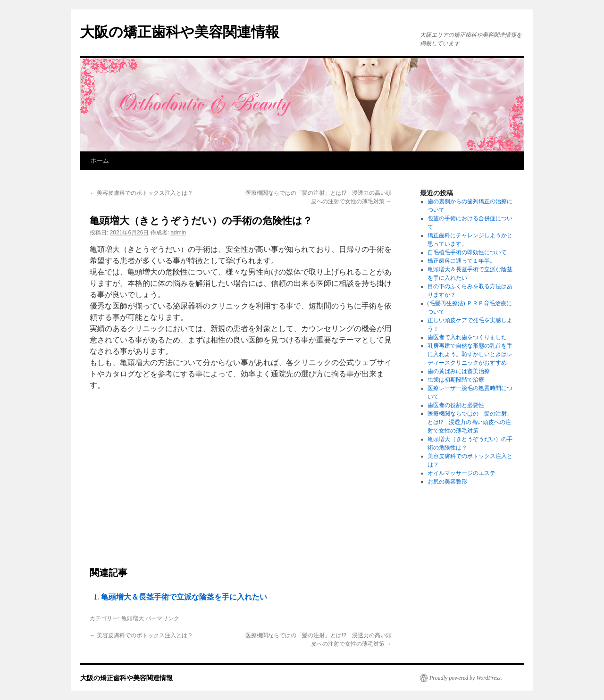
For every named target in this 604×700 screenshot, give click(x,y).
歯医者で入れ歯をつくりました (467, 337)
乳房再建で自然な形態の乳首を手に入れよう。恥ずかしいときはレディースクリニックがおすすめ (470, 354)
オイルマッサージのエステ (461, 473)
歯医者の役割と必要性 (456, 405)
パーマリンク (162, 618)
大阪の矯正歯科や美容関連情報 (180, 32)
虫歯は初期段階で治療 (456, 380)
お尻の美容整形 (447, 482)
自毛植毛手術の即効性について (467, 252)
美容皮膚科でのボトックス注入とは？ (141, 193)
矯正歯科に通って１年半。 (461, 261)
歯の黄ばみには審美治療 (459, 371)
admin (178, 233)
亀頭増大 (133, 618)
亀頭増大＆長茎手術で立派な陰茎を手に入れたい (184, 597)
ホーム (100, 161)
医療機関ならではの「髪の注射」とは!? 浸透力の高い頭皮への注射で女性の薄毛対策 (470, 422)
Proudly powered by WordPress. (466, 678)
